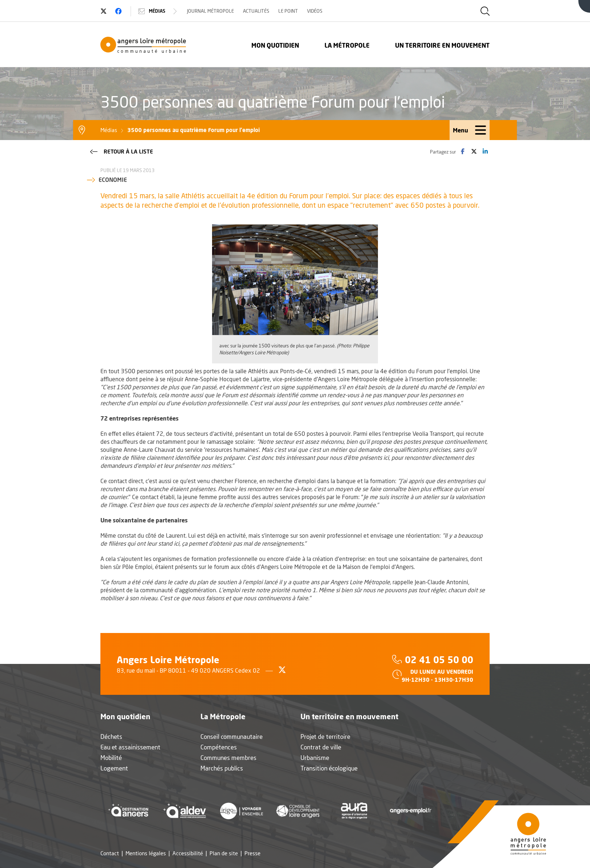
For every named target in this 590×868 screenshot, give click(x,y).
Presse (252, 853)
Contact (110, 853)
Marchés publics (222, 768)
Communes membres (228, 758)
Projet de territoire (325, 736)
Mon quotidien (275, 45)
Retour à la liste (121, 151)
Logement (114, 768)
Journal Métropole (210, 11)
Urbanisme (315, 758)
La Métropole (347, 45)
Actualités (256, 11)
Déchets (111, 736)
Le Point (288, 11)
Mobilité (111, 758)
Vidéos (315, 11)
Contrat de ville (321, 747)
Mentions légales (146, 853)
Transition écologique (329, 768)
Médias (158, 11)
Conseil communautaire (232, 736)
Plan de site (224, 853)
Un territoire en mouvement (442, 45)
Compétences (219, 747)
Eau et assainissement (130, 747)
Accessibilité (188, 853)
